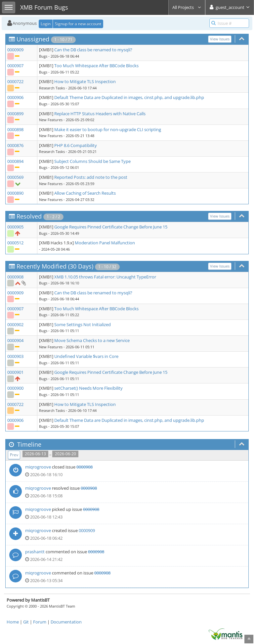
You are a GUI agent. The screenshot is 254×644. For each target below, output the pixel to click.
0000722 (15, 81)
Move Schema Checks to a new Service (92, 340)
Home (13, 622)
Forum (40, 622)
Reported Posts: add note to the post (91, 177)
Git (26, 622)
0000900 (15, 388)
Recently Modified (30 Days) (55, 266)
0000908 (15, 277)
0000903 (15, 356)
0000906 (15, 97)
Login (46, 24)
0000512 (15, 243)
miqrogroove (38, 467)
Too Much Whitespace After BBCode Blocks (96, 66)
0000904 (15, 340)
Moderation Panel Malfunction (105, 243)
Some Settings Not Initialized (83, 324)
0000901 (15, 372)
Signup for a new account (78, 24)
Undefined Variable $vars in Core (86, 356)
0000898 (15, 129)
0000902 (15, 324)
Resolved (29, 216)
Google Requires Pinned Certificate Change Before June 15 (111, 227)
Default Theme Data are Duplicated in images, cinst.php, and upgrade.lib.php (129, 97)
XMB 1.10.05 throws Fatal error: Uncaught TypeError (105, 277)
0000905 (15, 227)
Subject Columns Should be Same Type (92, 161)
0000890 (15, 193)
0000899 (15, 114)
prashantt (35, 552)
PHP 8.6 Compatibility (76, 145)
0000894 (15, 161)
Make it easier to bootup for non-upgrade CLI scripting (108, 129)
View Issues (220, 39)
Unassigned (33, 39)
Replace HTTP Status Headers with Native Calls (100, 114)
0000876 (15, 145)
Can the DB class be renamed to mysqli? (93, 50)
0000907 (15, 66)
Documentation (66, 622)
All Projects (187, 7)
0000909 (15, 50)
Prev (14, 455)
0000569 (15, 177)
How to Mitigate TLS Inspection (85, 81)
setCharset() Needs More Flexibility (88, 388)
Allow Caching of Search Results (85, 193)
